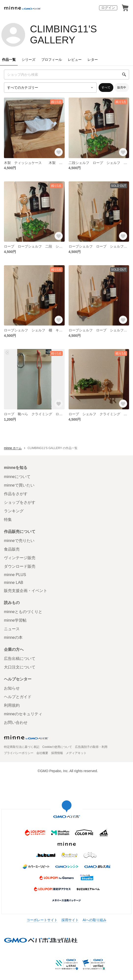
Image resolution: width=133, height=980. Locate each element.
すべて (106, 88)
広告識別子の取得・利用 (91, 747)
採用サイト (70, 920)
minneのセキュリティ (23, 714)
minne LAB (14, 583)
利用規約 (12, 705)
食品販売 (12, 549)
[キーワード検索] (66, 75)
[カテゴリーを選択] (50, 88)
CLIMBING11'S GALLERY (63, 34)
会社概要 (42, 753)
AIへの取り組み (95, 920)
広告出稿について (20, 659)
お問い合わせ (16, 722)
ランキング (14, 511)
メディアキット (76, 753)
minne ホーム (13, 448)
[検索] (124, 75)
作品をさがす (16, 494)
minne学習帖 (15, 620)
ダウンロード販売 (20, 566)
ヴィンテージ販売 (20, 558)
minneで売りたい (19, 541)
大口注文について (20, 667)
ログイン (108, 8)
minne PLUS (15, 575)
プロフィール (52, 60)
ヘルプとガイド (18, 697)
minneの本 (13, 637)
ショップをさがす (20, 502)
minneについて (17, 477)
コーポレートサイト (42, 920)
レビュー (75, 60)
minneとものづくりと (23, 612)
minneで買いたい (19, 485)
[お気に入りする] (59, 152)
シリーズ (29, 60)
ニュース (12, 629)
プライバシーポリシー (19, 753)
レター (93, 60)
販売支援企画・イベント (26, 591)
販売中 (122, 88)
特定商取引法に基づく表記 (22, 747)
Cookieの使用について (57, 747)
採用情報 (57, 753)
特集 (8, 520)
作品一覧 (9, 60)
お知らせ (12, 688)
